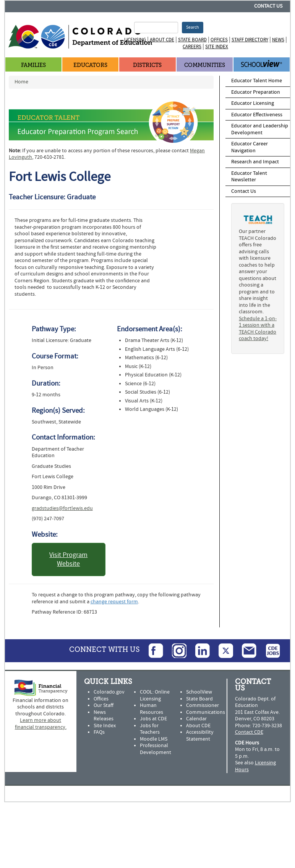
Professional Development (156, 749)
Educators (90, 65)
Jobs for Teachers (150, 729)
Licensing (135, 40)
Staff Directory (250, 40)
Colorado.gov (109, 692)
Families (33, 65)
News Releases (104, 716)
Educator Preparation (256, 92)
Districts (147, 65)
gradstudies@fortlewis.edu (62, 508)
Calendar (196, 719)
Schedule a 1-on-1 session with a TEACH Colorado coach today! (258, 329)
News (278, 40)
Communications (206, 712)
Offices (219, 40)
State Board (192, 40)
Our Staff (104, 705)
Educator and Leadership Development (260, 129)
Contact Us (268, 6)
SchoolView (199, 692)
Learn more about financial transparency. (41, 724)
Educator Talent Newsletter (249, 177)
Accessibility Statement (200, 736)
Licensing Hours (255, 766)
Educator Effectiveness (257, 115)
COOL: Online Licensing (155, 695)
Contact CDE (249, 732)
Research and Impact (255, 162)
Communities (205, 65)
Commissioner (203, 705)
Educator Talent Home (257, 81)
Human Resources (152, 709)
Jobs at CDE (153, 719)
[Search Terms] (156, 28)
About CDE (162, 40)
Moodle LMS (154, 739)
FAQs (99, 732)
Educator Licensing (253, 103)
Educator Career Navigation (250, 147)
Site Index (217, 47)
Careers (192, 47)
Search (193, 27)
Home (21, 82)
